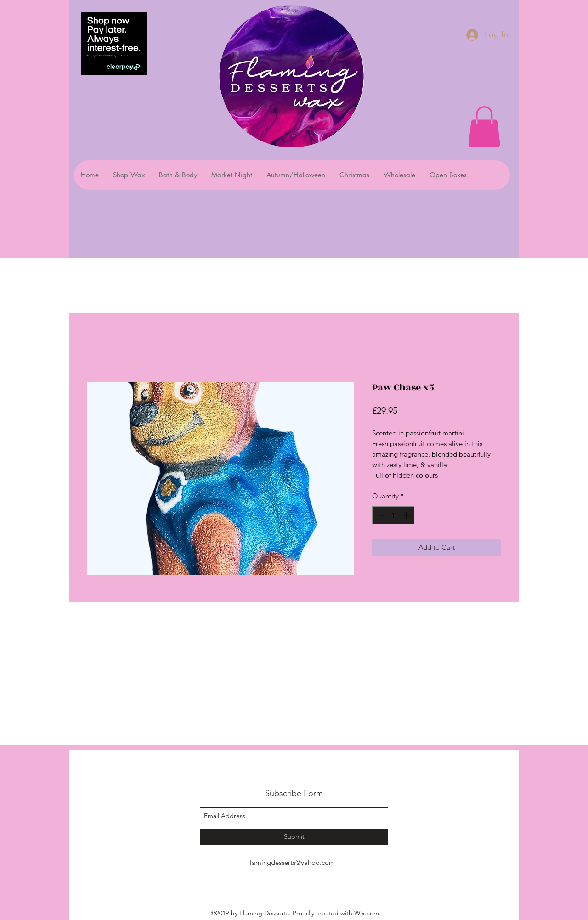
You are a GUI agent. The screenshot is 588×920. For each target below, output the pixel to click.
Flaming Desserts (282, 773)
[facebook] (287, 883)
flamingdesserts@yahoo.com (291, 862)
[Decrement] (380, 515)
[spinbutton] (393, 515)
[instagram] (301, 883)
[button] (484, 126)
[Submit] (294, 837)
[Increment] (407, 515)
